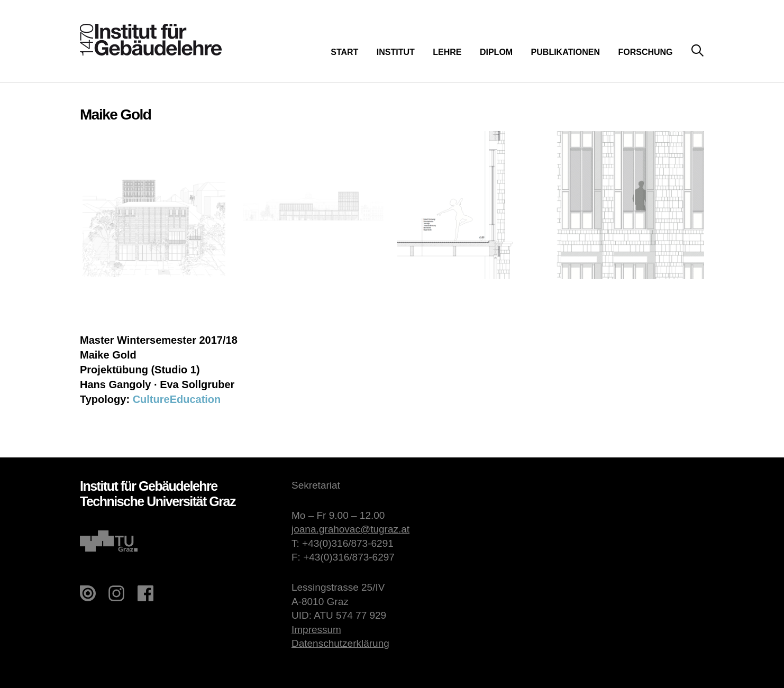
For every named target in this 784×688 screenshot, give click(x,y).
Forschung (645, 52)
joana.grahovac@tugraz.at (350, 529)
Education (195, 399)
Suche (698, 51)
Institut (396, 52)
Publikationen (566, 52)
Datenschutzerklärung (340, 643)
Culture (151, 399)
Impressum (316, 630)
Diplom (496, 52)
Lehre (447, 52)
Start (344, 52)
